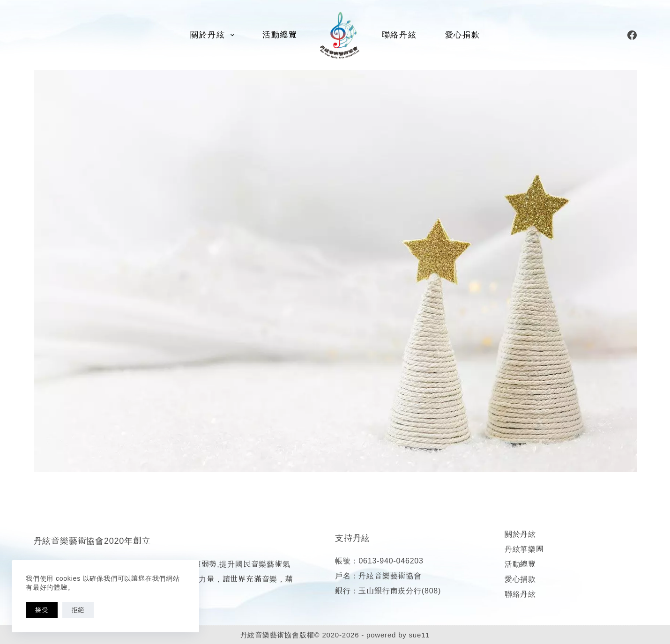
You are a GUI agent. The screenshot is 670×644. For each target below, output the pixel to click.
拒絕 (78, 610)
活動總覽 (280, 35)
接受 (42, 610)
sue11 (420, 635)
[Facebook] (632, 35)
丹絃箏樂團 (524, 549)
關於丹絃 (214, 35)
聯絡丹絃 (399, 35)
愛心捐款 (463, 35)
